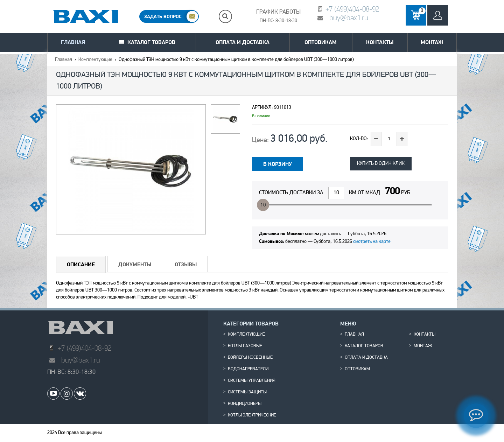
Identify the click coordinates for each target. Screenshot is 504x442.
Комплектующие (95, 60)
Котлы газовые (245, 346)
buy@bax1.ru (349, 18)
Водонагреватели (248, 369)
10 (263, 205)
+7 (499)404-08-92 (352, 9)
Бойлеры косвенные (250, 358)
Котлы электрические (252, 415)
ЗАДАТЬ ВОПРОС (163, 16)
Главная (73, 42)
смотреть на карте (372, 242)
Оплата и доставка (243, 42)
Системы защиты (247, 392)
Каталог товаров (151, 42)
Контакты (380, 42)
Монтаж (432, 42)
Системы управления (252, 381)
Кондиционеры (245, 404)
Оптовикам (321, 42)
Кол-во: (359, 139)
